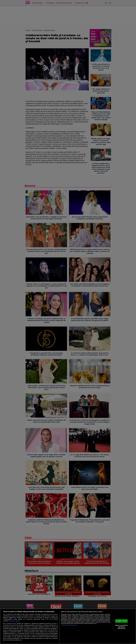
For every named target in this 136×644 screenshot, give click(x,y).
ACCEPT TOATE (121, 621)
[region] (68, 626)
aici (16, 633)
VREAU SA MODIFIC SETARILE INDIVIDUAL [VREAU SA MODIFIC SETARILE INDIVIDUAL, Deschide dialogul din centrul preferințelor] (122, 627)
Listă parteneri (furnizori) (69, 625)
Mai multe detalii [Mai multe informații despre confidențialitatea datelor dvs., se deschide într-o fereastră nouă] (14, 621)
